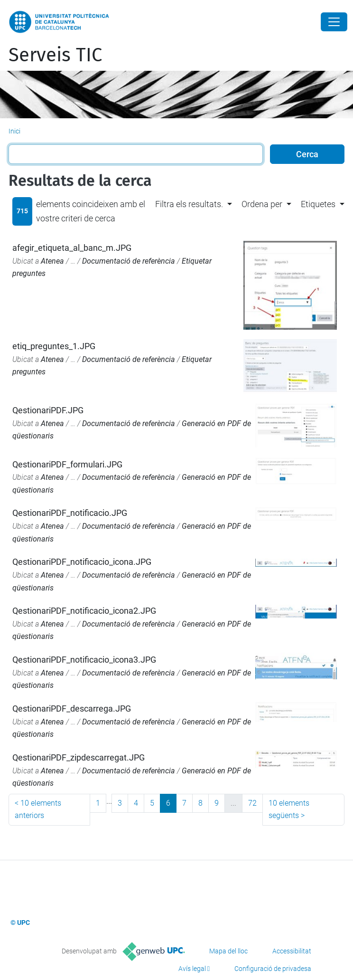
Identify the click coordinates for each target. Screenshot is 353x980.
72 (252, 803)
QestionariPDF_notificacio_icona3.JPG (84, 660)
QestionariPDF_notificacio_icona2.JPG (84, 611)
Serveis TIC (55, 55)
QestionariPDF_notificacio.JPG (70, 513)
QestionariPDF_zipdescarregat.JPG (79, 757)
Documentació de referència (129, 261)
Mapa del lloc (228, 951)
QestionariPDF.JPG (48, 410)
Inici (14, 131)
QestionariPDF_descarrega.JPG (72, 709)
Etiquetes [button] (318, 204)
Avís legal (192, 969)
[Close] (334, 22)
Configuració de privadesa (273, 969)
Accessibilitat (292, 951)
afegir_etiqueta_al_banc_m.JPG (72, 248)
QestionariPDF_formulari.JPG (67, 464)
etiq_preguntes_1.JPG (54, 346)
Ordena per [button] (262, 204)
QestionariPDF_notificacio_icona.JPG (82, 562)
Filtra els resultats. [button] (189, 204)
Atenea (52, 261)
